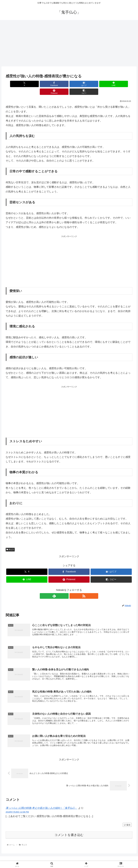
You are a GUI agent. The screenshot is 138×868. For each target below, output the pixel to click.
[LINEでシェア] (80, 84)
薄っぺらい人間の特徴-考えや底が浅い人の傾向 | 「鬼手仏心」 (42, 803)
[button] (122, 84)
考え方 (10, 542)
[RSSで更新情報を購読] (72, 588)
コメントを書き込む (69, 830)
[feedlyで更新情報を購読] (66, 588)
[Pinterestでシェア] (101, 84)
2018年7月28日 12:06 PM (17, 807)
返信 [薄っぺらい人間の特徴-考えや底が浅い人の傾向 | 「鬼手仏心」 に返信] (127, 820)
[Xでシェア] (16, 84)
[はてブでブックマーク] (58, 84)
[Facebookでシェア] (37, 84)
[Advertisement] (69, 43)
